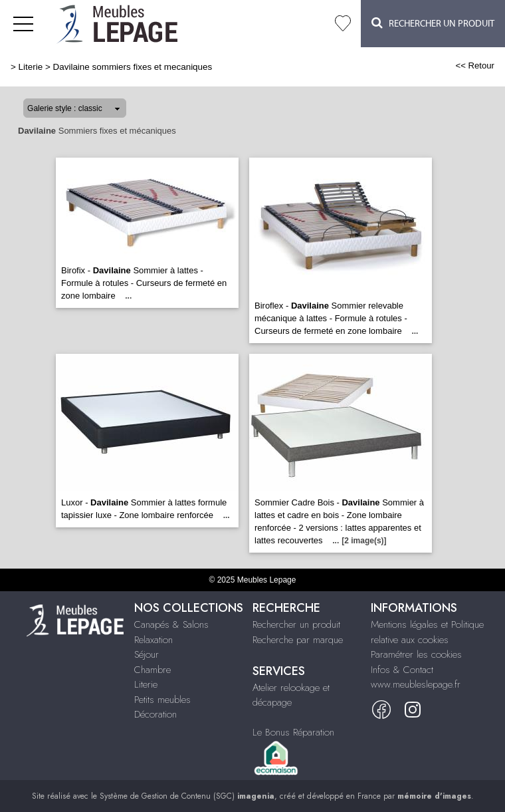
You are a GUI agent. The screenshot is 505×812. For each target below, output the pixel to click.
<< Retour (475, 66)
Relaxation (153, 640)
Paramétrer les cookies (416, 654)
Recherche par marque (298, 640)
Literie (31, 67)
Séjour (147, 654)
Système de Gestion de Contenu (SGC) (187, 796)
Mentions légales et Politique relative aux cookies (427, 632)
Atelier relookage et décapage (291, 695)
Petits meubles (162, 700)
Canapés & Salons (171, 624)
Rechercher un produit (296, 624)
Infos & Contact (402, 670)
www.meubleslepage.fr (416, 684)
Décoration (155, 714)
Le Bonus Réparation (293, 732)
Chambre (152, 670)
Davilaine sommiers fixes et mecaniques (133, 67)
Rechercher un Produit (433, 23)
